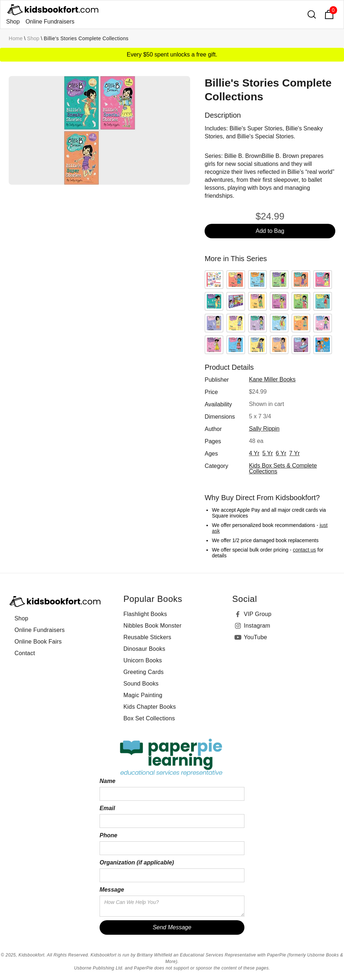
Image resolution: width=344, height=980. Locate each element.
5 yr (267, 453)
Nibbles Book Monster (153, 626)
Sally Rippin (264, 429)
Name (108, 781)
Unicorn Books (143, 660)
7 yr (295, 453)
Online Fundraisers (50, 22)
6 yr (281, 453)
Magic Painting (143, 695)
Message (112, 890)
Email (107, 808)
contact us (305, 550)
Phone (108, 835)
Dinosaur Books (144, 649)
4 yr (254, 453)
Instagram (257, 626)
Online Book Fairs (38, 642)
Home (16, 38)
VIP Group (257, 614)
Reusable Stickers (147, 637)
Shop (13, 22)
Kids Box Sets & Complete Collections (283, 468)
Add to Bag (270, 231)
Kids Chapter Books (150, 707)
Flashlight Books (145, 614)
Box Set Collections (149, 718)
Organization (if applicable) (137, 862)
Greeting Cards (144, 672)
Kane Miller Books (272, 379)
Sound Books (141, 684)
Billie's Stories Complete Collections (86, 38)
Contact (25, 653)
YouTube (255, 637)
